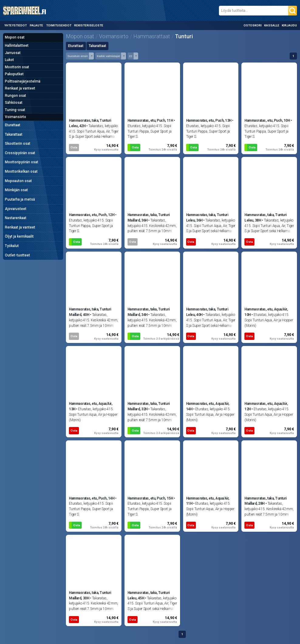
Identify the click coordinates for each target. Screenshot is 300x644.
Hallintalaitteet (17, 46)
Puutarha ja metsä (20, 199)
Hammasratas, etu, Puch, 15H (150, 498)
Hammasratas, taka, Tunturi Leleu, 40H (207, 312)
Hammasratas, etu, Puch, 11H (150, 120)
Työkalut (12, 246)
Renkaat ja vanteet (20, 88)
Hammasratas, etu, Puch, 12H (92, 215)
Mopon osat (15, 37)
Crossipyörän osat (20, 153)
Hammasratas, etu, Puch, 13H (209, 120)
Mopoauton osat (18, 181)
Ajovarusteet (16, 209)
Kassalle (272, 25)
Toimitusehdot (59, 25)
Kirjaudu (289, 25)
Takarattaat (14, 134)
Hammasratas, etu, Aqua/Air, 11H (208, 501)
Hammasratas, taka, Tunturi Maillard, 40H (90, 312)
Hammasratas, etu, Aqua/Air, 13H (90, 406)
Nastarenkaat (16, 218)
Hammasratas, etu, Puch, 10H (267, 120)
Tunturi (184, 36)
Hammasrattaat (152, 36)
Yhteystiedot (15, 25)
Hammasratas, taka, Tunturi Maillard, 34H (149, 312)
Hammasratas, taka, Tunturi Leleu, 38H (266, 218)
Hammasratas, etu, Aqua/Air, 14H (208, 406)
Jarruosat (13, 53)
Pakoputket (14, 74)
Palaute (36, 25)
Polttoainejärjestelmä (23, 81)
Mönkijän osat (16, 190)
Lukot (9, 60)
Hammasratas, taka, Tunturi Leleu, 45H (149, 595)
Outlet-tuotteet (17, 255)
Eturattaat (13, 125)
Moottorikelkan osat (21, 171)
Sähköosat (14, 103)
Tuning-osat (15, 110)
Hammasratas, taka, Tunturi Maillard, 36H (149, 218)
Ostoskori (253, 25)
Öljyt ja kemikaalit (19, 236)
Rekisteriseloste (89, 25)
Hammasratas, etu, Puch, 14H (92, 498)
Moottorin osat (17, 67)
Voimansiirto (15, 117)
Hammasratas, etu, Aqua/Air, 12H (266, 406)
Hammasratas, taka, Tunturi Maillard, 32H (149, 406)
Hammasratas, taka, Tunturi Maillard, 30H (90, 595)
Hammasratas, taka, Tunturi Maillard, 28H (266, 501)
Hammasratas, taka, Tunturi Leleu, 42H (90, 123)
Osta (74, 147)
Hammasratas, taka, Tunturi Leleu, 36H (207, 218)
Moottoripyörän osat (22, 162)
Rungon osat (15, 96)
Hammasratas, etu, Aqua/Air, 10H (266, 312)
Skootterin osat (18, 144)
